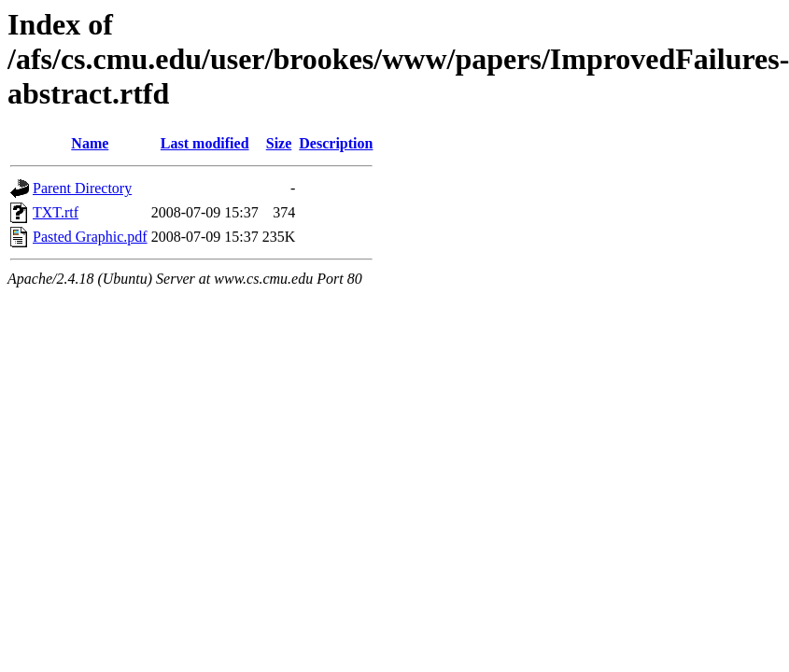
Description (336, 143)
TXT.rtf (56, 212)
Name (90, 143)
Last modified (205, 143)
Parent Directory (82, 188)
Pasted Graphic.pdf (90, 237)
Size (279, 143)
